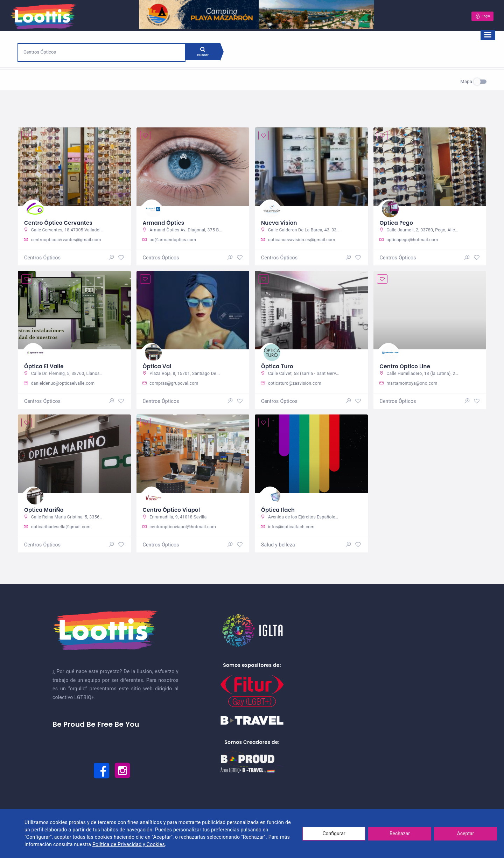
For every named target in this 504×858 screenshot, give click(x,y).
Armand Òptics (165, 221)
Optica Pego (398, 221)
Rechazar (400, 833)
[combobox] (101, 52)
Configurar (334, 833)
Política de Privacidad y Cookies (129, 844)
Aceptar (466, 833)
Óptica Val (158, 365)
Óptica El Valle (45, 365)
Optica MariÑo (45, 510)
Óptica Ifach (279, 510)
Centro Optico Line (407, 365)
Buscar (206, 54)
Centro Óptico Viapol (173, 510)
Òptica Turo (278, 365)
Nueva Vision (280, 221)
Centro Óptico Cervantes (61, 221)
